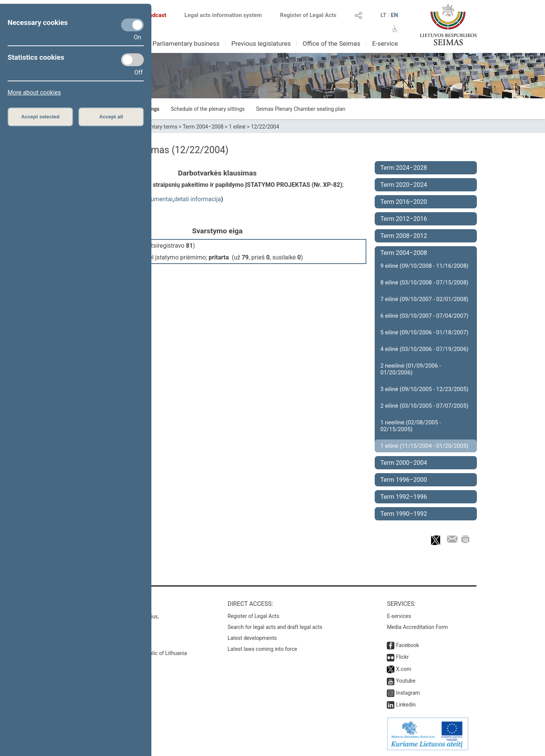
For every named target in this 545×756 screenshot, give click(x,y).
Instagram (408, 693)
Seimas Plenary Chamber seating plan (301, 109)
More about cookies (34, 92)
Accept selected (40, 117)
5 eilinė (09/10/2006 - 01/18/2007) (424, 332)
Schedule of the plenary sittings (208, 109)
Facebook (407, 645)
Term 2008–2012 (404, 236)
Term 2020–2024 (404, 185)
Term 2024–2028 (404, 168)
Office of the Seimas (331, 43)
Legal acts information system (223, 15)
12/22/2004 (265, 127)
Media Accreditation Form (417, 627)
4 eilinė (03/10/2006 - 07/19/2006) (424, 349)
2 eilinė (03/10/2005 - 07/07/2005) (424, 406)
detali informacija (198, 199)
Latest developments (252, 638)
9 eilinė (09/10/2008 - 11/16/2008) (424, 266)
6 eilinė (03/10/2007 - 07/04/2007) (424, 316)
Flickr (402, 657)
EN (394, 15)
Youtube (406, 681)
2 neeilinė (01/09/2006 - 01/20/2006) (411, 369)
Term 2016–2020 (404, 202)
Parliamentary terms (153, 127)
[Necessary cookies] (132, 25)
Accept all (111, 117)
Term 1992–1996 (404, 497)
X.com (403, 669)
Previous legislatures (261, 43)
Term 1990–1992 (404, 514)
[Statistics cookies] (132, 60)
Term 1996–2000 (404, 480)
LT (383, 15)
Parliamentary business (186, 43)
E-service (385, 43)
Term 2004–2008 (203, 127)
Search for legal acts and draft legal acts (275, 627)
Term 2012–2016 (404, 219)
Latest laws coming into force (262, 649)
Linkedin (406, 705)
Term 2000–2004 (404, 463)
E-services (399, 616)
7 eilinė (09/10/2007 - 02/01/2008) (424, 299)
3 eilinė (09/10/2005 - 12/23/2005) (424, 389)
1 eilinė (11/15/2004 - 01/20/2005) (424, 446)
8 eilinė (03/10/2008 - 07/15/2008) (424, 283)
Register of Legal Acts (308, 15)
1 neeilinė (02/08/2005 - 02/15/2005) (411, 426)
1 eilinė (237, 127)
